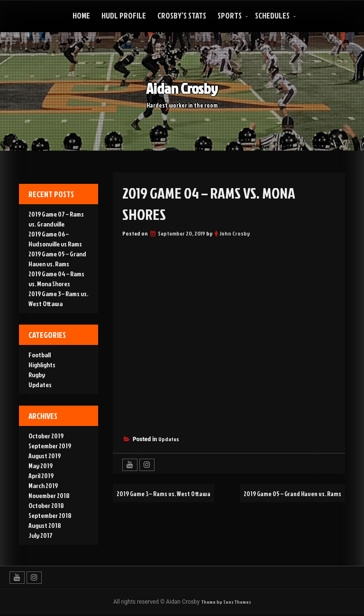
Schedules (272, 15)
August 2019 (45, 456)
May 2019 (41, 466)
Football (40, 355)
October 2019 (46, 436)
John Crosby (235, 233)
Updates (169, 439)
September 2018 (50, 515)
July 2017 (41, 535)
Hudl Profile (124, 15)
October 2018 (46, 505)
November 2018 (49, 495)
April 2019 (41, 476)
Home (81, 15)
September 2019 (50, 446)
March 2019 (43, 485)
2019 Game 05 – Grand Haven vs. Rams (283, 511)
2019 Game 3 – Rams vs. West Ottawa (173, 493)
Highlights (42, 365)
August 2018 (45, 525)
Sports (230, 15)
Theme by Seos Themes (226, 602)
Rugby (37, 375)
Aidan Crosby (182, 87)
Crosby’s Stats (182, 15)
